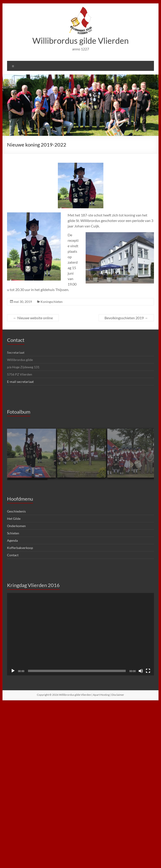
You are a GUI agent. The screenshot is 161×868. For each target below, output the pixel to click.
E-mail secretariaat (20, 382)
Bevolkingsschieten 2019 (126, 318)
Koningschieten (52, 302)
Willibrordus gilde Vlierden (80, 41)
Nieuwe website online (33, 318)
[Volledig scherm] (148, 671)
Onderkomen (16, 526)
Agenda (12, 540)
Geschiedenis (16, 511)
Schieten (13, 533)
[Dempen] (141, 671)
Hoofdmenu (20, 499)
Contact (16, 340)
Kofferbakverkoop (20, 548)
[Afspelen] (13, 671)
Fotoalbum (19, 412)
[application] (80, 634)
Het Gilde (14, 519)
